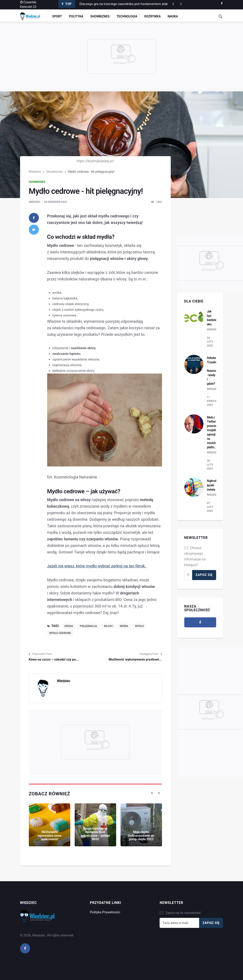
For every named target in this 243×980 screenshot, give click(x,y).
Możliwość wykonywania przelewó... (135, 659)
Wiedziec (35, 172)
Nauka (173, 16)
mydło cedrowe (60, 633)
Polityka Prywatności (105, 912)
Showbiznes (100, 16)
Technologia (127, 16)
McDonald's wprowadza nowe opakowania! (49, 836)
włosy (108, 626)
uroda (69, 626)
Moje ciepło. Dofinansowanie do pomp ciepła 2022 (141, 836)
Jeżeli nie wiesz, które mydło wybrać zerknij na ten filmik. (97, 566)
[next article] (173, 4)
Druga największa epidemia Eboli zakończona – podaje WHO (95, 834)
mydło (140, 626)
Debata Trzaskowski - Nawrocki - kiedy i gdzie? (215, 371)
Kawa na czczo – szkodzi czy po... (54, 659)
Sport (57, 16)
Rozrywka (153, 16)
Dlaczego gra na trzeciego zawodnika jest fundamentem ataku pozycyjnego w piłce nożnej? (146, 4)
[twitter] (34, 230)
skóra (124, 626)
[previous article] (181, 4)
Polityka (76, 16)
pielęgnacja (88, 626)
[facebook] (222, 3)
